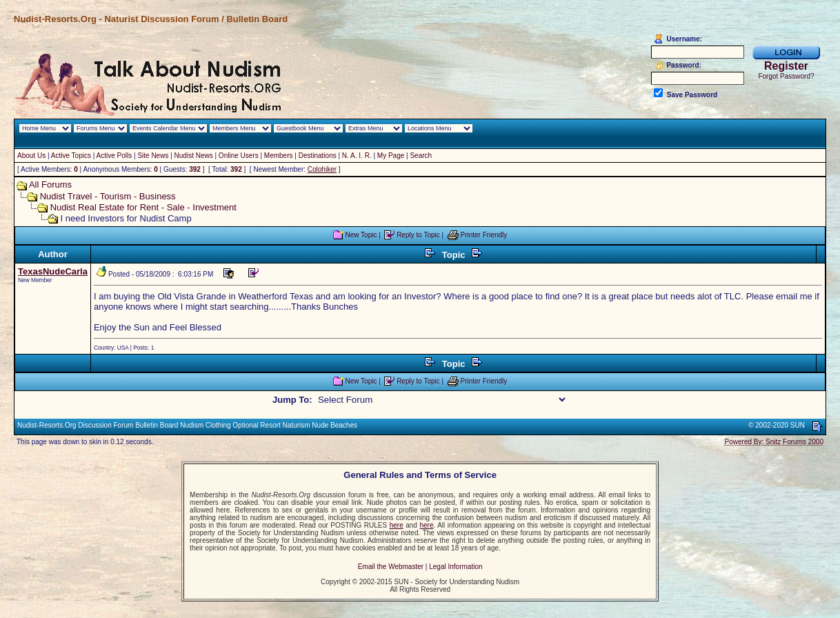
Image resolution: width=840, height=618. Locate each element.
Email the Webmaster (391, 567)
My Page (391, 156)
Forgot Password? (786, 76)
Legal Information (456, 567)
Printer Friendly (484, 235)
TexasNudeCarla (53, 271)
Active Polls (114, 156)
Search (421, 156)
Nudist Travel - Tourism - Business (108, 196)
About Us (31, 156)
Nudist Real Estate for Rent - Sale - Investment (143, 207)
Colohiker (322, 169)
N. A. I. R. (357, 156)
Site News (153, 156)
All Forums (50, 185)
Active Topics (71, 156)
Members (279, 156)
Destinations (318, 156)
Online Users (239, 156)
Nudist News (194, 156)
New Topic (361, 235)
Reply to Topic (418, 235)
